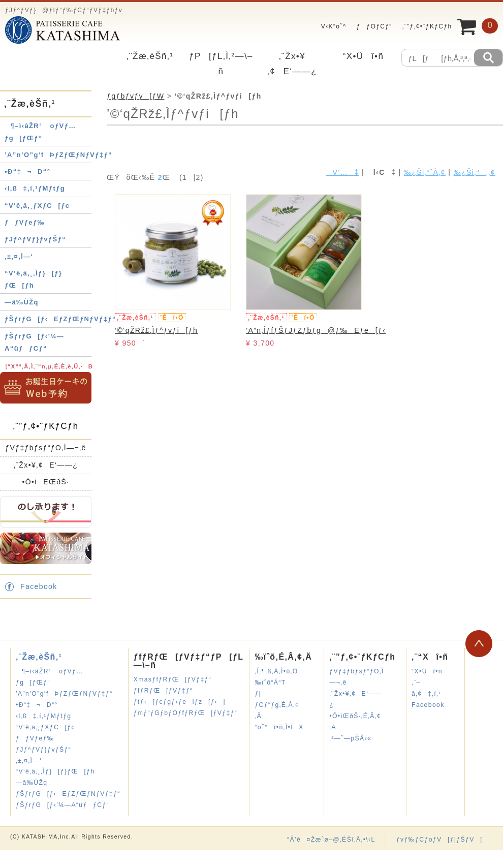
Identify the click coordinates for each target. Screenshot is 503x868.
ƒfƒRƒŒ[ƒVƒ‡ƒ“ (163, 691)
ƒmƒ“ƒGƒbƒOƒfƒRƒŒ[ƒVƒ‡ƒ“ (186, 713)
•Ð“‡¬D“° (27, 172)
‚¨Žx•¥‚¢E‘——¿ (46, 465)
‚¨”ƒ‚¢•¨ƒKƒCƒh (427, 26)
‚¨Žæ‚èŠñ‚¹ (150, 56)
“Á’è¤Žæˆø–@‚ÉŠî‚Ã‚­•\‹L (331, 840)
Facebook (39, 586)
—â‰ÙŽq (22, 302)
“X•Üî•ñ (364, 56)
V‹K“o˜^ (331, 26)
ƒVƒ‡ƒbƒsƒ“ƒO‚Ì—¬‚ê (45, 448)
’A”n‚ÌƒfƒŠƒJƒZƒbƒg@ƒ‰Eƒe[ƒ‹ (316, 330)
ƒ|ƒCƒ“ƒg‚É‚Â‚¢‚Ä (277, 705)
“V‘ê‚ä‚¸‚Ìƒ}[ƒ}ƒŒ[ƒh (55, 771)
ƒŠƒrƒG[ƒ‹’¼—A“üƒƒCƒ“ (62, 805)
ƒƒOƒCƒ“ (374, 26)
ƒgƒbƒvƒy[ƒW (135, 96)
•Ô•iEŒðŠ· (45, 482)
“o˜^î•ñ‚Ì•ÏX (279, 727)
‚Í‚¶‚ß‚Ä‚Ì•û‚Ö (276, 671)
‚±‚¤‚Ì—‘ (19, 256)
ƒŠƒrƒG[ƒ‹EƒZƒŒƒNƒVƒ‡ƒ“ (60, 319)
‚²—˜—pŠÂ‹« (350, 738)
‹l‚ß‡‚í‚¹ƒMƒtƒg (35, 188)
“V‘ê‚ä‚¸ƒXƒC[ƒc (37, 206)
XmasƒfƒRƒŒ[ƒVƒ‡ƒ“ (173, 679)
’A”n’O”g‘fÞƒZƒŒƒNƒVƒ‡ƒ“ (58, 155)
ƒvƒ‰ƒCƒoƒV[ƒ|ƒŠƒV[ (439, 840)
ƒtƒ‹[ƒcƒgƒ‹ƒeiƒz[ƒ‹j (180, 702)
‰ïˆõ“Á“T (270, 683)
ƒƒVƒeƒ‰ (25, 222)
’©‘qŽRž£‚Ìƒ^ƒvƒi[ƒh (156, 330)
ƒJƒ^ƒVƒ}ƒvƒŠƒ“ (35, 239)
